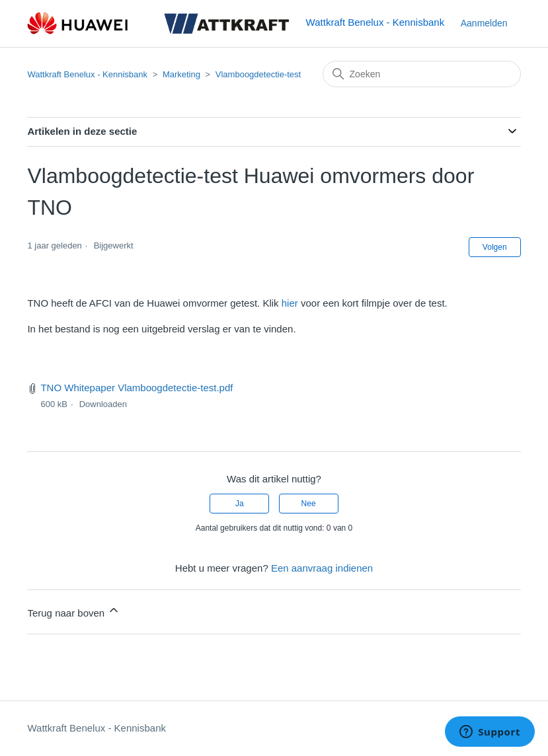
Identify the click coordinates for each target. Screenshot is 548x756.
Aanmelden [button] (484, 23)
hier (290, 303)
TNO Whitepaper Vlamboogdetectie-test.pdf (137, 388)
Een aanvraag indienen (322, 568)
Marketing (181, 74)
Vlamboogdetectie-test (258, 74)
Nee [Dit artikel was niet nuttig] (309, 504)
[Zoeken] (422, 74)
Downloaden (103, 404)
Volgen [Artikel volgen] (495, 247)
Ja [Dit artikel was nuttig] (240, 504)
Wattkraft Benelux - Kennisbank (87, 74)
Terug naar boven (74, 611)
